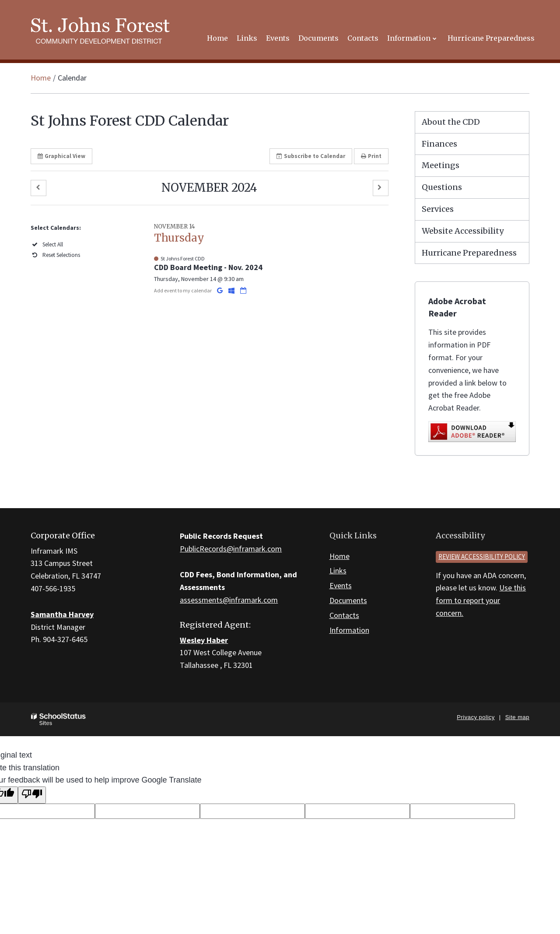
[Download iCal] (243, 290)
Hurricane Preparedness (469, 253)
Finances (439, 144)
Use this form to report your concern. (481, 600)
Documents (348, 600)
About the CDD (451, 122)
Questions (442, 187)
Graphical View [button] (61, 156)
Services (438, 209)
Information (349, 630)
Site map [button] (517, 717)
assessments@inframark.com (229, 600)
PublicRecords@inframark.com (231, 549)
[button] (38, 188)
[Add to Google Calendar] (220, 290)
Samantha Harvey (62, 614)
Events (341, 585)
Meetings (441, 165)
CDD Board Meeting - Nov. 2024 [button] (208, 267)
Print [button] (371, 156)
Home (41, 78)
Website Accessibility (463, 231)
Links (338, 571)
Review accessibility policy (482, 557)
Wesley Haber (204, 640)
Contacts (344, 615)
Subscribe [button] (311, 156)
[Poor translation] (32, 795)
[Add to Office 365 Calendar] (232, 290)
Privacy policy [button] (476, 717)
